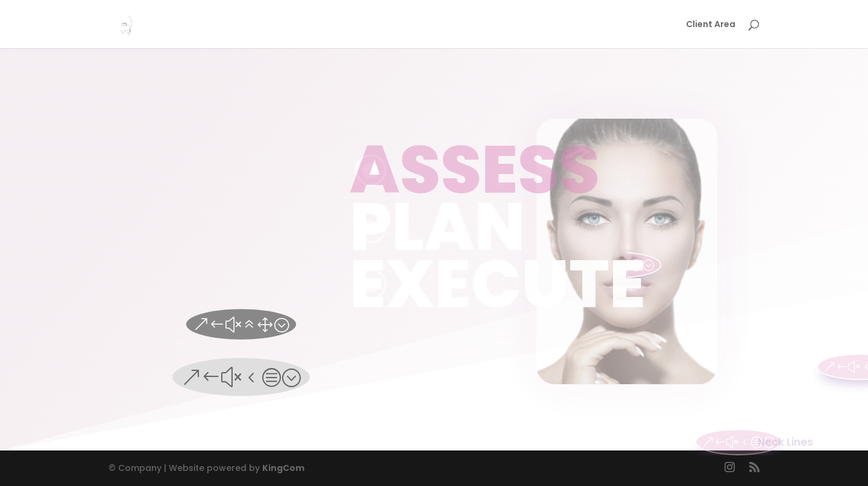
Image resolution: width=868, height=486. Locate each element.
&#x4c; (241, 377)
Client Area (711, 25)
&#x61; (241, 324)
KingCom (283, 468)
